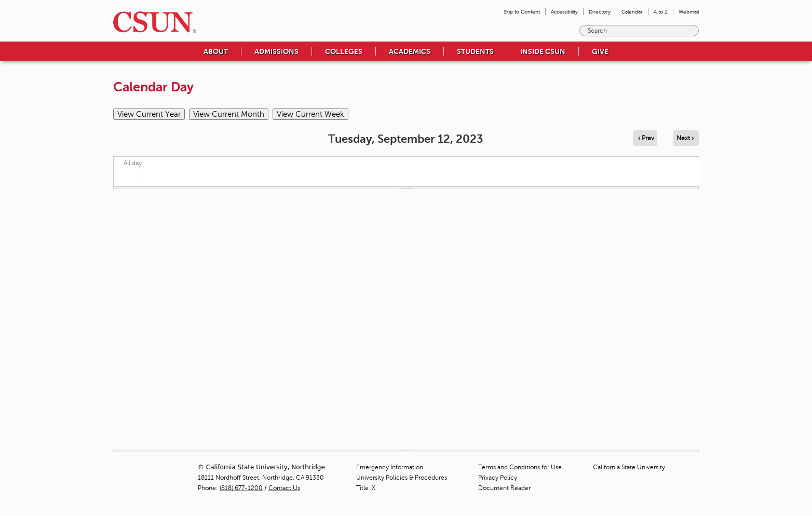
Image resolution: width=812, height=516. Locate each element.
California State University (629, 467)
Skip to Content (522, 12)
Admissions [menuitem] (276, 51)
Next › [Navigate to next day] (685, 138)
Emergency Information (390, 467)
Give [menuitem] (600, 51)
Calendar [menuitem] (632, 12)
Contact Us (284, 488)
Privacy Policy (498, 478)
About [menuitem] (216, 51)
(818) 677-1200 (241, 488)
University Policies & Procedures (402, 478)
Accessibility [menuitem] (564, 12)
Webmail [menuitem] (689, 12)
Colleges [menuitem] (344, 51)
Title (366, 488)
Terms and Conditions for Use (520, 467)
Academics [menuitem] (410, 51)
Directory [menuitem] (600, 12)
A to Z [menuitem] (661, 12)
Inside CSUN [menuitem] (543, 51)
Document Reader (504, 488)
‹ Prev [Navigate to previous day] (646, 138)
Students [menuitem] (475, 51)
